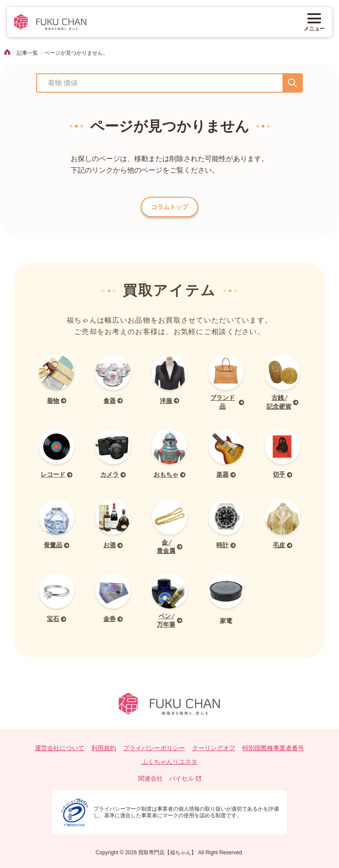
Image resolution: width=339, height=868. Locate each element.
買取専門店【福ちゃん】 (167, 853)
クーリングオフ (214, 748)
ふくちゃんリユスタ (169, 762)
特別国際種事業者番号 (273, 748)
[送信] (292, 83)
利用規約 (104, 748)
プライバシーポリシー (154, 748)
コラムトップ (169, 207)
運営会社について (60, 748)
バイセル (185, 778)
